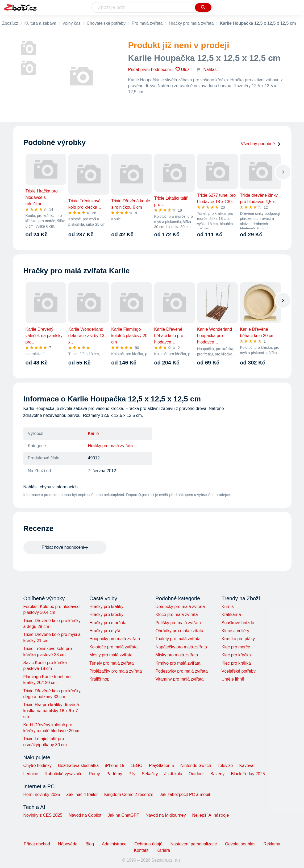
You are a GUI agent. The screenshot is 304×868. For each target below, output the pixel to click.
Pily (132, 774)
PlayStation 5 (161, 766)
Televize (225, 766)
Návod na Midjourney (166, 815)
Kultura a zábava (40, 23)
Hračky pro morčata (108, 623)
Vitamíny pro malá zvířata (179, 679)
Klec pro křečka (236, 655)
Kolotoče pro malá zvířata (113, 647)
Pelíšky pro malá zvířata (178, 623)
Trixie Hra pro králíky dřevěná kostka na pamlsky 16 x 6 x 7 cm (51, 711)
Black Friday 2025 (248, 774)
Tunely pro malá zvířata (112, 663)
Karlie (93, 433)
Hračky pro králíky (106, 607)
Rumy (94, 774)
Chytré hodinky (38, 766)
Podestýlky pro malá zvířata (182, 671)
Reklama (272, 844)
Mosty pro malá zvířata (111, 655)
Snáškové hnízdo (238, 623)
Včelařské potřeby (239, 671)
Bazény (217, 774)
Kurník (228, 607)
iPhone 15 (115, 766)
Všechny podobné (261, 144)
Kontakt (141, 850)
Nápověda (68, 844)
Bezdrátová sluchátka (78, 766)
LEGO (136, 766)
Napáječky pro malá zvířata (181, 647)
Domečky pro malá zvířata (180, 607)
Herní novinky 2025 (42, 794)
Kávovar (247, 766)
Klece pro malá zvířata (176, 615)
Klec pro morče (236, 647)
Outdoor (196, 774)
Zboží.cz (10, 23)
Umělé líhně (233, 679)
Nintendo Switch (196, 766)
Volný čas (72, 23)
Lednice (31, 774)
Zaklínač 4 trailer (82, 794)
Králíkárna (231, 615)
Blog (90, 844)
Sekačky (150, 774)
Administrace (114, 844)
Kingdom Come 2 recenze (129, 794)
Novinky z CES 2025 (43, 815)
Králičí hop (99, 679)
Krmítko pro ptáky (238, 639)
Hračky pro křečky (106, 615)
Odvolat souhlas (240, 844)
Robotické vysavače (64, 774)
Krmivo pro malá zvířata (178, 663)
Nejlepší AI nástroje (210, 815)
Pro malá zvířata (147, 23)
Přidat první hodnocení (150, 70)
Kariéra (163, 850)
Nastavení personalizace (194, 844)
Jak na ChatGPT (123, 815)
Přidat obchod (37, 844)
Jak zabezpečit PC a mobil (185, 794)
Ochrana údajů (149, 844)
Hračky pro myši (105, 631)
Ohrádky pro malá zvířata (179, 631)
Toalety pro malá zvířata (178, 639)
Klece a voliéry (235, 631)
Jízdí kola (173, 774)
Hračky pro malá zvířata (191, 23)
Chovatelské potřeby (106, 23)
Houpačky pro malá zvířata (115, 639)
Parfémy (114, 774)
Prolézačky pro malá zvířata (116, 671)
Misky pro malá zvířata (177, 655)
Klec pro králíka (236, 663)
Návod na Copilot (85, 815)
